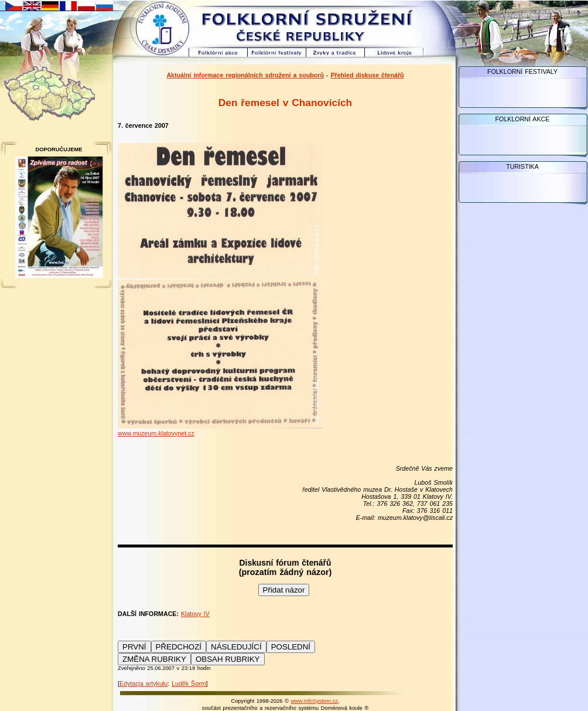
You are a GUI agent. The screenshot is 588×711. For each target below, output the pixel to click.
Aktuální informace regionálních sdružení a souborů (245, 75)
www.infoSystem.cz (314, 701)
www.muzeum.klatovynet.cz (156, 433)
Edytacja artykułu (143, 683)
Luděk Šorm (189, 683)
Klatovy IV (195, 614)
